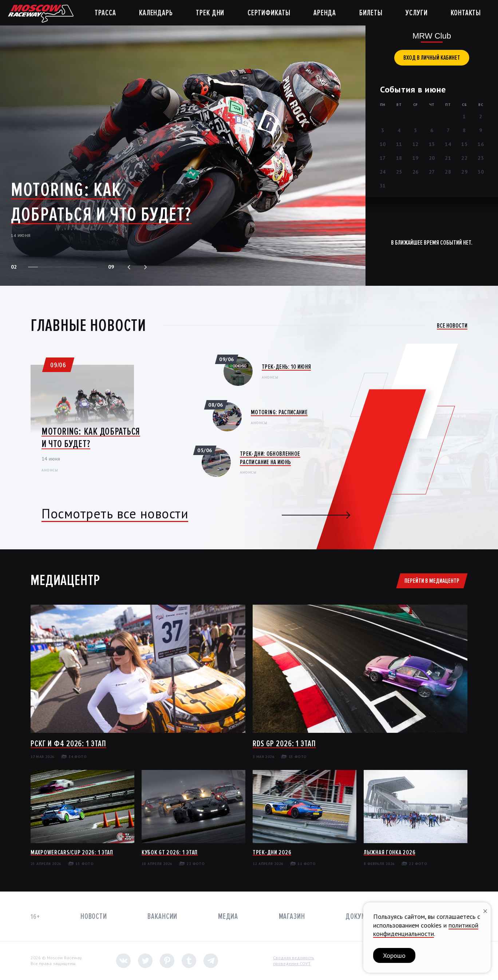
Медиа (228, 916)
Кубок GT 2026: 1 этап (170, 852)
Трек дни (210, 13)
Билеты (371, 13)
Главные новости (88, 325)
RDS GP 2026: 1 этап (284, 744)
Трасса (105, 13)
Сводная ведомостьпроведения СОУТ (294, 961)
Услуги (416, 13)
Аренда (325, 13)
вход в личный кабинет (432, 58)
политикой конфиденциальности (426, 929)
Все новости (452, 325)
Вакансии (162, 916)
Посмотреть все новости (115, 513)
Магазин (292, 916)
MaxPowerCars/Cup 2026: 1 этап (72, 852)
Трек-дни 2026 (272, 852)
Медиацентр (65, 580)
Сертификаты (269, 13)
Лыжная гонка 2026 (390, 852)
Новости (94, 916)
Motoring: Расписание (279, 412)
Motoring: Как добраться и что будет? (101, 202)
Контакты (466, 13)
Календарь (156, 13)
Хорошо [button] (394, 955)
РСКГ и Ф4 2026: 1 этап (68, 744)
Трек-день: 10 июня (286, 367)
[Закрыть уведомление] (485, 910)
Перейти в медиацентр (432, 581)
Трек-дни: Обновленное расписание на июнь (270, 458)
